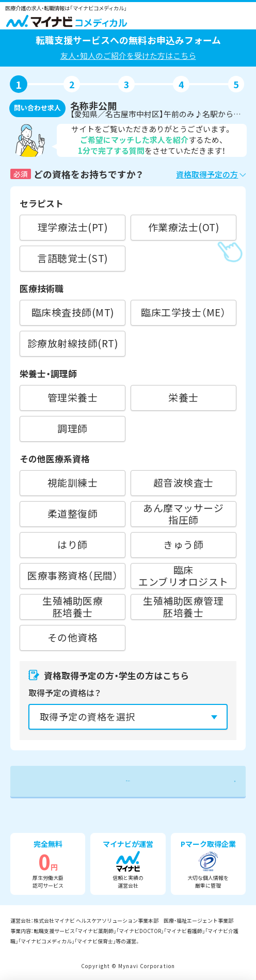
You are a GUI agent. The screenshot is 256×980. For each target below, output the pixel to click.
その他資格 (73, 637)
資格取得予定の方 (207, 174)
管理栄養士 (73, 397)
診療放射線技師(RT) (73, 343)
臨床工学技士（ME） (183, 312)
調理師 (73, 428)
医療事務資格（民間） (73, 575)
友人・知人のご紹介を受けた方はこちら (128, 55)
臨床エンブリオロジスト (183, 576)
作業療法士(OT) (183, 227)
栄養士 (183, 397)
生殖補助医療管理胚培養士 (183, 607)
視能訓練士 (73, 482)
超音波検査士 (183, 482)
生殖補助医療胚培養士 (73, 607)
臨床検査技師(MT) (73, 312)
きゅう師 (183, 544)
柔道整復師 (73, 513)
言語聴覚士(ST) (72, 258)
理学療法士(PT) (73, 227)
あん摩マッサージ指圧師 (183, 514)
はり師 (73, 544)
